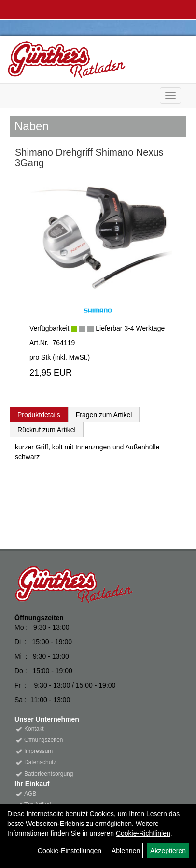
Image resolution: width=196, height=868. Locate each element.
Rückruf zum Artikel (47, 430)
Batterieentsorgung (49, 774)
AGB (30, 794)
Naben (32, 126)
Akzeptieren (168, 851)
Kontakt (34, 729)
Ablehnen (126, 851)
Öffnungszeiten (44, 740)
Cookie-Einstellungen (70, 851)
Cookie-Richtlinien (143, 833)
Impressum (38, 751)
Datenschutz (40, 762)
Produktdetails (39, 415)
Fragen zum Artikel (104, 415)
